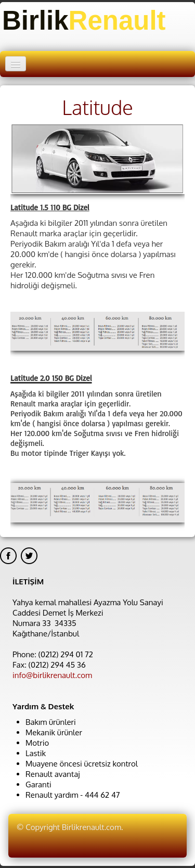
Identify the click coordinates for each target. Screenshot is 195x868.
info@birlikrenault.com (52, 675)
